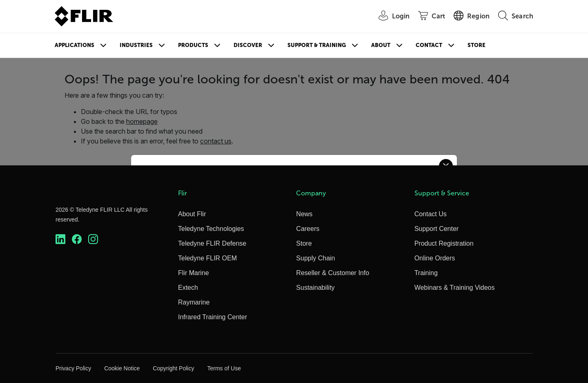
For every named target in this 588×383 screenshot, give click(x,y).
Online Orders (435, 258)
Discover (248, 45)
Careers (308, 229)
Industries (136, 45)
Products (193, 45)
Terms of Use (224, 368)
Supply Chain (315, 258)
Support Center (437, 229)
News (304, 214)
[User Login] (390, 17)
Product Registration (444, 243)
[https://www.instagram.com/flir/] (93, 239)
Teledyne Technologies (211, 229)
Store (477, 45)
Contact (429, 45)
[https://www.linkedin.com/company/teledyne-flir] (60, 239)
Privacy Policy (73, 368)
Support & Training (317, 45)
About (381, 45)
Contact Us (431, 214)
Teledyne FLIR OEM (207, 258)
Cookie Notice (122, 368)
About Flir (192, 214)
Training (426, 273)
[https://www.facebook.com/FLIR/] (77, 239)
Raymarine (194, 302)
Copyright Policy (173, 368)
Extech (188, 288)
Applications (75, 45)
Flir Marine (194, 273)
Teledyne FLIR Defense (212, 243)
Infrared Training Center (213, 317)
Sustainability (315, 288)
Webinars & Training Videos (455, 288)
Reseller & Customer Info (333, 273)
